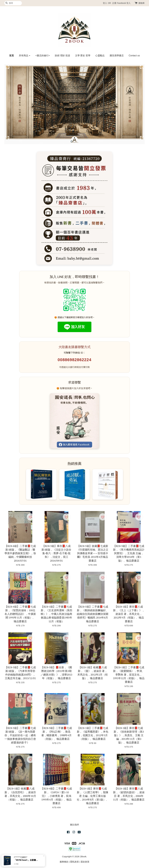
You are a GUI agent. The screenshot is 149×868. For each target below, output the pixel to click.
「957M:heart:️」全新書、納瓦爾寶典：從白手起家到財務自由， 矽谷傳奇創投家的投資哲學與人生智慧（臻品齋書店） (27, 860)
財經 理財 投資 (62, 56)
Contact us (134, 56)
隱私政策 (74, 862)
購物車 (142, 3)
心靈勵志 (100, 56)
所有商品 (25, 56)
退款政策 (85, 862)
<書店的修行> (43, 56)
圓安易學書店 (117, 56)
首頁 (11, 56)
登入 (105, 3)
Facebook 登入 (124, 3)
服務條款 (64, 862)
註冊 (114, 3)
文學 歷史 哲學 (83, 56)
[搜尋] (13, 3)
